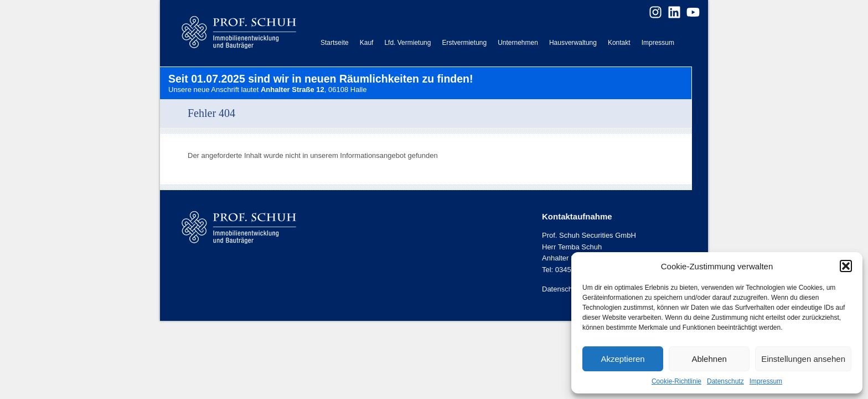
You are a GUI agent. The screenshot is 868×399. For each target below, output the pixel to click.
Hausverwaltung (573, 43)
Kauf (367, 43)
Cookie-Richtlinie (676, 381)
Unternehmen (518, 43)
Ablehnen (709, 359)
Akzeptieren (622, 359)
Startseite (335, 43)
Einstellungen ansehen (803, 359)
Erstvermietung (464, 43)
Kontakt (619, 43)
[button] (846, 266)
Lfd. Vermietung (407, 43)
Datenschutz (725, 381)
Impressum (766, 381)
